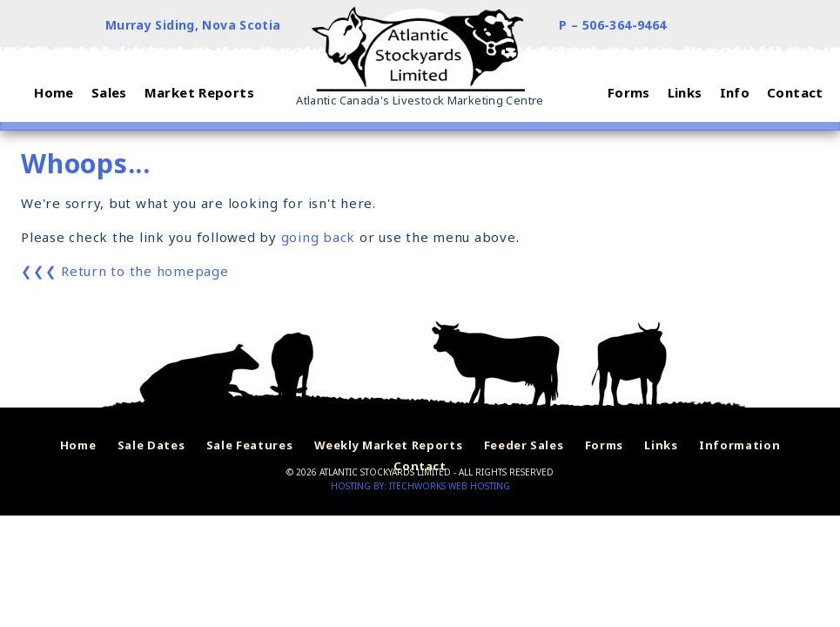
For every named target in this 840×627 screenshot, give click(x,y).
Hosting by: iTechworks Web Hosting (420, 486)
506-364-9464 (625, 25)
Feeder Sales (524, 445)
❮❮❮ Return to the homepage (125, 271)
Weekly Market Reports (389, 445)
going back (319, 237)
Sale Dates (151, 445)
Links (661, 445)
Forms (604, 445)
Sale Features (249, 445)
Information (739, 445)
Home (78, 445)
